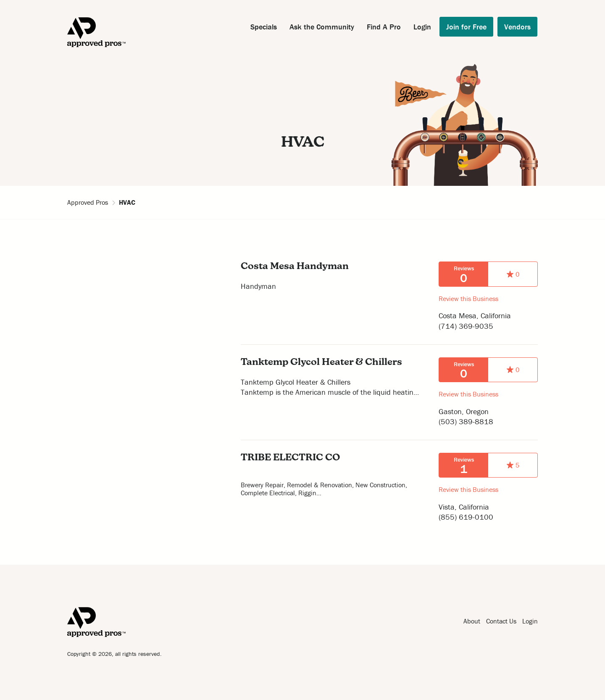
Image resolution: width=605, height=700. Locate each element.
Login (422, 27)
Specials (264, 27)
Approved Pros (88, 202)
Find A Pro (384, 27)
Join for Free (466, 27)
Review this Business (468, 298)
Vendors (517, 27)
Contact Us (501, 621)
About (472, 621)
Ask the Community (322, 27)
